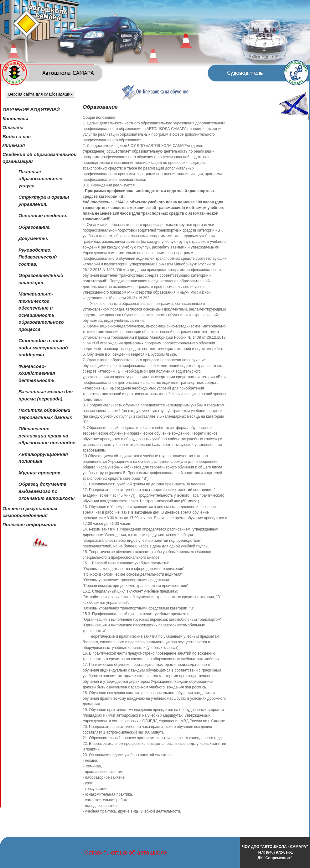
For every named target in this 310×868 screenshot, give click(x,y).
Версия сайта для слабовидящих (40, 94)
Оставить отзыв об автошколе (126, 852)
